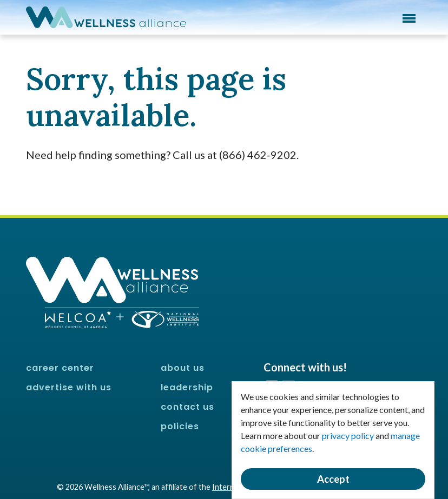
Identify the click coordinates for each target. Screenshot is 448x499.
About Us (183, 368)
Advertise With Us (69, 387)
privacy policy (348, 435)
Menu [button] (409, 18)
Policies (180, 426)
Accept (333, 479)
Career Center (60, 368)
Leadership (187, 387)
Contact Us (187, 407)
